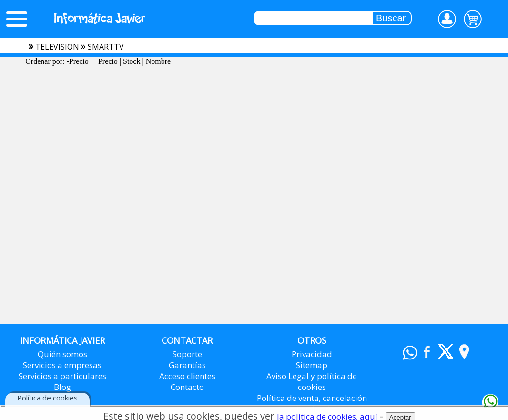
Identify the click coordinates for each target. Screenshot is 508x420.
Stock (132, 61)
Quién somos (62, 354)
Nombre (158, 61)
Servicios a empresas (62, 365)
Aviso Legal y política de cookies (312, 381)
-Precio (77, 61)
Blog (62, 387)
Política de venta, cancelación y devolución (312, 403)
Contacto (187, 387)
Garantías (187, 365)
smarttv (106, 47)
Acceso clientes (187, 376)
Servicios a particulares (62, 376)
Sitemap (312, 365)
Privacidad (312, 354)
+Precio (106, 61)
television (57, 47)
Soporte (187, 354)
